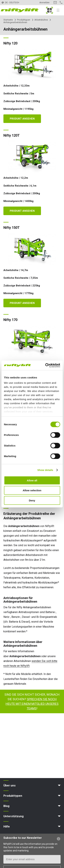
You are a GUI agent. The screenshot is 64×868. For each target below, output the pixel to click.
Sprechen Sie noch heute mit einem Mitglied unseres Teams (32, 704)
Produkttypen (24, 20)
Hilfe (7, 826)
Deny (32, 500)
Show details (45, 470)
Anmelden (44, 2)
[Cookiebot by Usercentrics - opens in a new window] (46, 365)
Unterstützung (13, 816)
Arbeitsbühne (41, 20)
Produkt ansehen (22, 119)
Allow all (32, 480)
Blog (6, 806)
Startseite (8, 20)
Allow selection (32, 490)
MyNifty (49, 10)
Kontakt (55, 2)
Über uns (9, 785)
